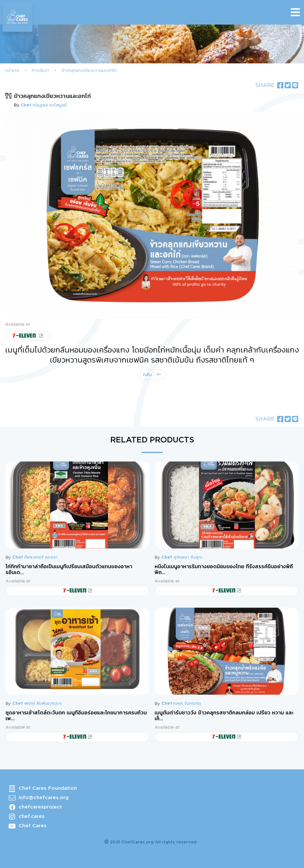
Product (40, 71)
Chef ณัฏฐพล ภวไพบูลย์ (44, 105)
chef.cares (32, 816)
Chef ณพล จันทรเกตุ (181, 704)
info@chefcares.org (44, 798)
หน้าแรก (12, 71)
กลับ (148, 375)
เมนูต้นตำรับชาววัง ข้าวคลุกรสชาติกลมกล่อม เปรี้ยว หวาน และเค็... (224, 716)
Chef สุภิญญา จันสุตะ (182, 557)
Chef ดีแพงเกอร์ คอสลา (35, 557)
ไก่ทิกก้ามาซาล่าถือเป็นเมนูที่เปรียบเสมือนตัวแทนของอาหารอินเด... (69, 570)
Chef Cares (33, 826)
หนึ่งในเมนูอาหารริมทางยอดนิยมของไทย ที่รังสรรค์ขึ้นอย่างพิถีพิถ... (224, 570)
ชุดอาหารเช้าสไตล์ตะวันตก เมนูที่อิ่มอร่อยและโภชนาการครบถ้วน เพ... (76, 716)
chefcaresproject (40, 807)
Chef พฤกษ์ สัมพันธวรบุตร (37, 704)
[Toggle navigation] (295, 12)
